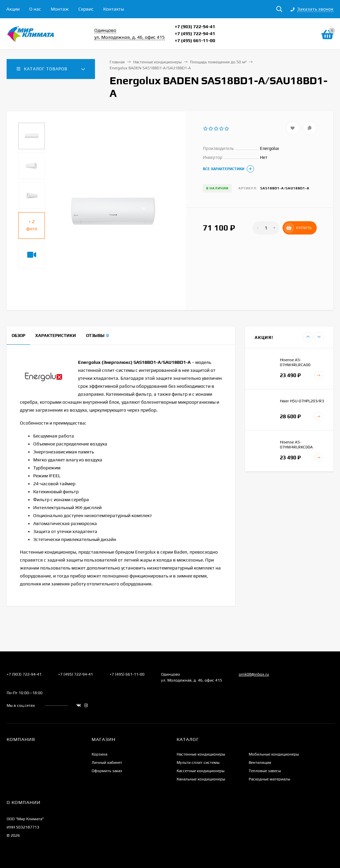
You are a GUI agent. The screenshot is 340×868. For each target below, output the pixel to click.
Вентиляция (260, 763)
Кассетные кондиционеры (201, 771)
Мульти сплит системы (198, 763)
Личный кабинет (107, 763)
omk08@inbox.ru (254, 674)
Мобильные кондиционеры (274, 754)
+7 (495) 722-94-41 (195, 33)
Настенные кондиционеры (157, 62)
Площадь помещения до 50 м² (218, 62)
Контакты (114, 9)
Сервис (86, 9)
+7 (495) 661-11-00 (195, 40)
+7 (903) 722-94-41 (195, 27)
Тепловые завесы (265, 771)
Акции (13, 9)
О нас (35, 9)
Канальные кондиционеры (201, 779)
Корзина (99, 754)
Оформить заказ (107, 771)
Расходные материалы (269, 779)
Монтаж (60, 9)
